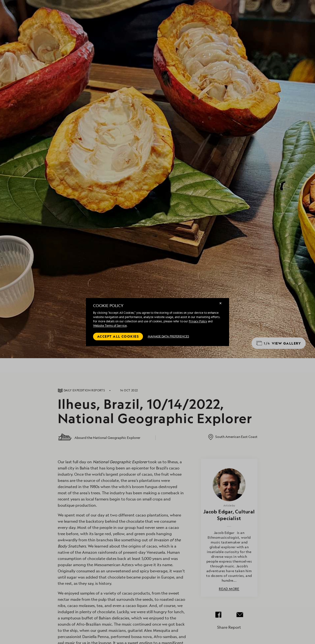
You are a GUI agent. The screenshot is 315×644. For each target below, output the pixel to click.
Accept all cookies (118, 336)
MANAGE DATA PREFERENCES (168, 336)
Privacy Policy (198, 321)
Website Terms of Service (110, 326)
